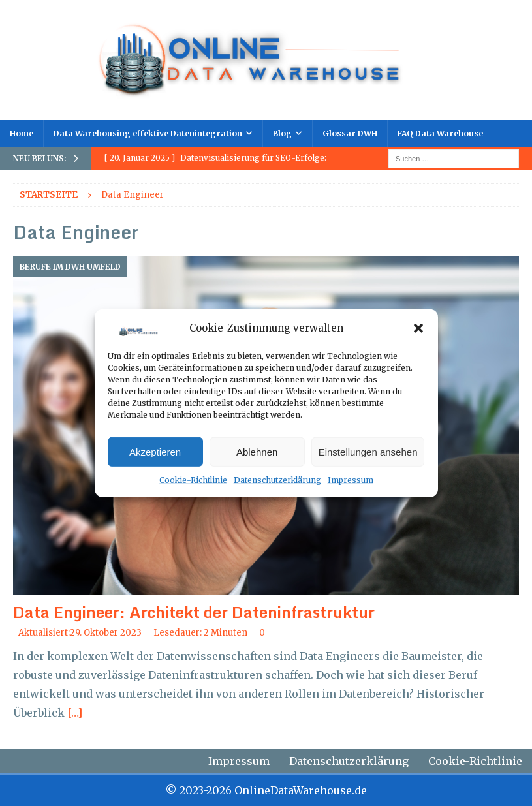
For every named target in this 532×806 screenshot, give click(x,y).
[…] (75, 713)
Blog (282, 133)
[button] (418, 328)
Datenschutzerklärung (277, 480)
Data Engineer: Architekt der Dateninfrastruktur (194, 612)
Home (22, 133)
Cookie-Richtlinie (193, 480)
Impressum (351, 480)
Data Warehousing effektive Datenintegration (148, 133)
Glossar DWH (350, 133)
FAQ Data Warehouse (440, 133)
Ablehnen (257, 452)
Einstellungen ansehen (368, 452)
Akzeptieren (155, 452)
